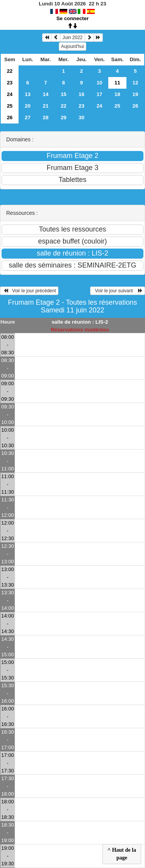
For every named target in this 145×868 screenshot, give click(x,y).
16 (81, 94)
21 (45, 106)
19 (136, 94)
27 (28, 118)
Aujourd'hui (73, 46)
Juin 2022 (72, 38)
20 (28, 106)
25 (10, 106)
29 (64, 118)
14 (45, 94)
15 (64, 94)
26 (136, 106)
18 (117, 94)
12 (136, 83)
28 (45, 118)
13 (28, 94)
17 (100, 94)
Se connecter (73, 18)
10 (100, 83)
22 (10, 71)
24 (10, 94)
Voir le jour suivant (118, 291)
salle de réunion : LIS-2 (80, 322)
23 (10, 83)
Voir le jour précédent (29, 291)
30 (81, 118)
